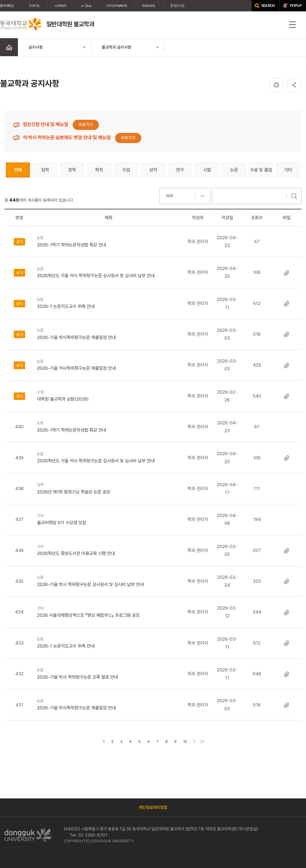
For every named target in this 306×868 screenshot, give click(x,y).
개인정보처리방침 (153, 807)
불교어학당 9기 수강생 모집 (108, 519)
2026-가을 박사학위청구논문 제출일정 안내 (108, 333)
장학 (72, 170)
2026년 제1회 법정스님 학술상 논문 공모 (108, 488)
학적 (99, 170)
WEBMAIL (149, 6)
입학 (45, 170)
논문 (234, 170)
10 (185, 742)
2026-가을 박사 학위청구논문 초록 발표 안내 (108, 673)
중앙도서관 (177, 6)
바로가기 (86, 125)
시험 (207, 170)
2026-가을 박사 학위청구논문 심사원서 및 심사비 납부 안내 (108, 581)
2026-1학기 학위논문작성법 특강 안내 (108, 241)
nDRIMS (61, 6)
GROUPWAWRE (117, 6)
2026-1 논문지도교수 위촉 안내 (108, 303)
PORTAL (35, 6)
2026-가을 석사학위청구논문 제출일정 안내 (108, 365)
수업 (126, 170)
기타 (288, 170)
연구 (180, 170)
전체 (18, 170)
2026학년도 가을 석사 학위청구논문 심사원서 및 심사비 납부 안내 (108, 272)
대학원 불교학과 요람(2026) (108, 395)
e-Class (86, 6)
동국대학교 (7, 6)
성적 (153, 170)
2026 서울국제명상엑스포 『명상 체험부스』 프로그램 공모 (108, 612)
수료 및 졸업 (261, 170)
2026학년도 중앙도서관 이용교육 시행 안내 (108, 550)
